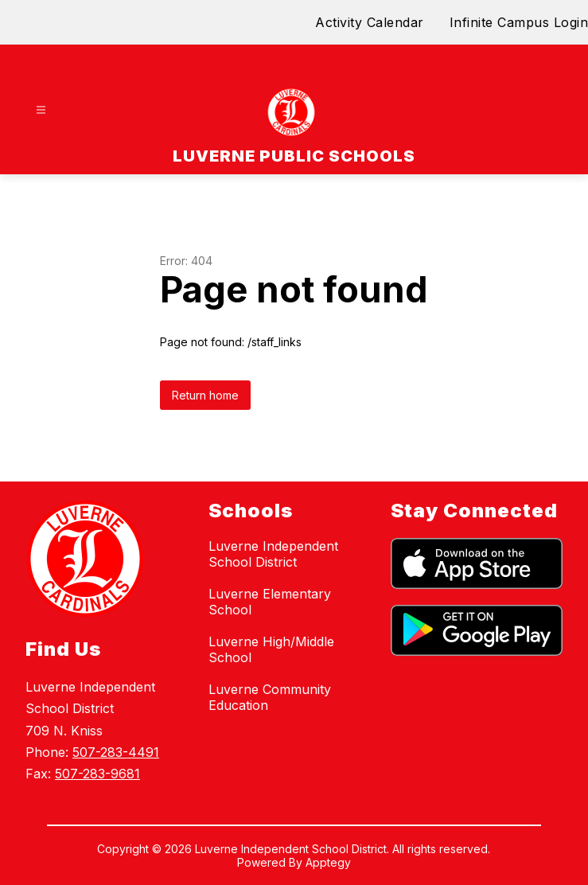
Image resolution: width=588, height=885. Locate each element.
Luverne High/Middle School (271, 649)
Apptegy (328, 862)
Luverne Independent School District (273, 554)
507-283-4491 (116, 752)
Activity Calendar (370, 22)
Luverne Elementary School (270, 602)
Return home (205, 395)
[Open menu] (41, 110)
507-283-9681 (97, 774)
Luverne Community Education (270, 697)
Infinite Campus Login (519, 22)
